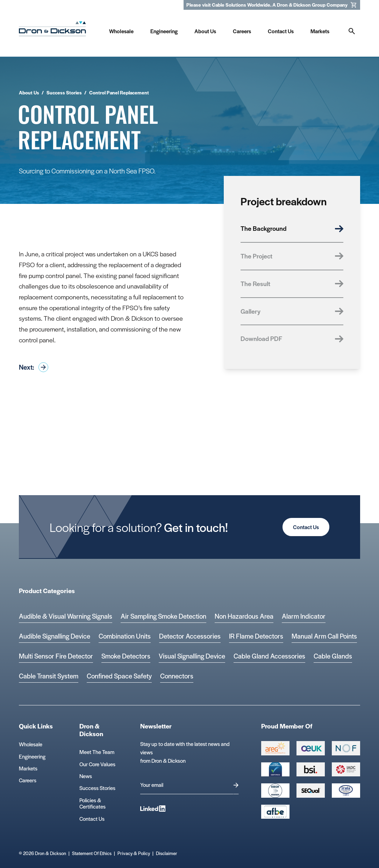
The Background (292, 228)
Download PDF (292, 338)
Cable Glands (333, 656)
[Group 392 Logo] (346, 769)
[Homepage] (52, 30)
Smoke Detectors (126, 656)
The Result (292, 283)
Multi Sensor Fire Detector (56, 656)
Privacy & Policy (134, 853)
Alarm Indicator (304, 616)
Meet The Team (97, 752)
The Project (292, 256)
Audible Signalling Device (55, 636)
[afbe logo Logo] (275, 812)
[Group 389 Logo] (311, 769)
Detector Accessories (190, 636)
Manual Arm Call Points (324, 636)
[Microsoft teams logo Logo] (346, 790)
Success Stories (97, 788)
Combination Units (125, 636)
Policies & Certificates (92, 803)
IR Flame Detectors (256, 636)
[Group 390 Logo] (311, 790)
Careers (28, 780)
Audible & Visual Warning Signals (66, 616)
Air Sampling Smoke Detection (163, 616)
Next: (34, 367)
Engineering (32, 756)
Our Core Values (97, 764)
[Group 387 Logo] (275, 748)
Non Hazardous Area (244, 616)
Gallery (292, 311)
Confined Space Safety (119, 676)
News (86, 776)
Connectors (177, 676)
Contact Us (306, 527)
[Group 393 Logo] (346, 748)
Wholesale (31, 744)
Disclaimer (167, 853)
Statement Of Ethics (92, 853)
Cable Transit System (49, 676)
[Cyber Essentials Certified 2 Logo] (275, 769)
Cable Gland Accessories (269, 656)
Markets (28, 768)
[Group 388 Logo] (311, 748)
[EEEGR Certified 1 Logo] (275, 790)
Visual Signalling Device (192, 656)
